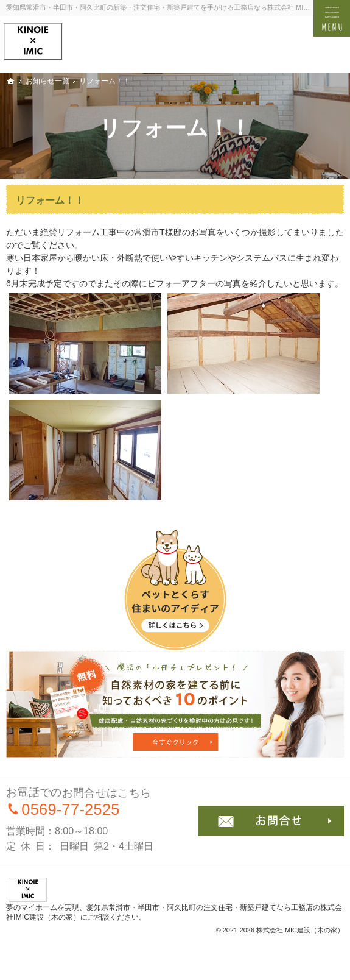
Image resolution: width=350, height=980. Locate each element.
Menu (332, 18)
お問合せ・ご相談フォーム (271, 821)
